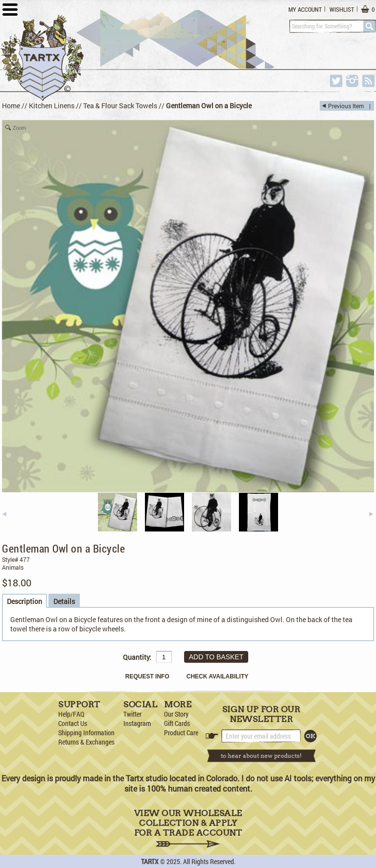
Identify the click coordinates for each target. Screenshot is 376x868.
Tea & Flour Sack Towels (120, 106)
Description (24, 601)
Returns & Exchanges (86, 742)
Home (11, 106)
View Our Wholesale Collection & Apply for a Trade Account (188, 828)
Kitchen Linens (52, 106)
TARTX (150, 861)
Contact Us (73, 723)
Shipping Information (86, 733)
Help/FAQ (71, 714)
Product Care (181, 733)
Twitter (132, 714)
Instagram (137, 723)
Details (64, 601)
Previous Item (346, 106)
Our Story (176, 714)
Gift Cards (177, 723)
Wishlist (342, 9)
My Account (305, 9)
